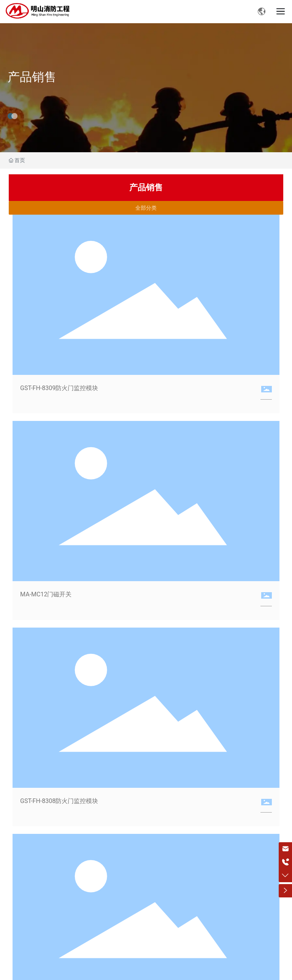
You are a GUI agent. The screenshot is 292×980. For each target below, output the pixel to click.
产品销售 (32, 77)
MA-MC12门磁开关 (46, 594)
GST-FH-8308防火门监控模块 (59, 801)
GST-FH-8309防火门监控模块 (59, 388)
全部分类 (146, 208)
